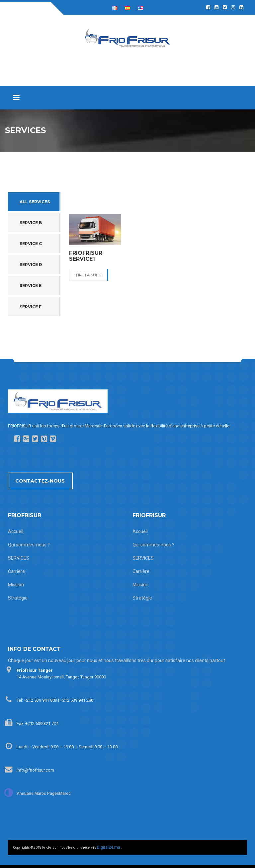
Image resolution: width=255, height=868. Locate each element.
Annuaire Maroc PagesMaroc (44, 794)
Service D (31, 265)
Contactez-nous (40, 481)
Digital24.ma (109, 847)
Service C (31, 244)
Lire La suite (89, 275)
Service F (31, 307)
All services (35, 202)
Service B (31, 223)
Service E (31, 286)
